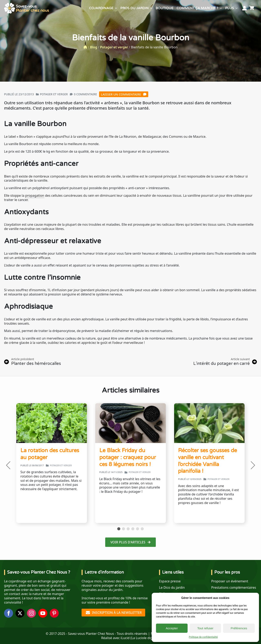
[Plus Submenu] (237, 8)
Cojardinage (101, 8)
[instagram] (31, 613)
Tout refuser (205, 628)
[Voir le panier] (252, 8)
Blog (93, 47)
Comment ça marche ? (197, 8)
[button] (8, 465)
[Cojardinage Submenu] (116, 8)
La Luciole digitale (145, 638)
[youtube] (43, 613)
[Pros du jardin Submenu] (151, 8)
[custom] (54, 613)
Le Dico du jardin (172, 588)
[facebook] (9, 613)
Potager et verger (114, 47)
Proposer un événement (230, 581)
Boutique (164, 8)
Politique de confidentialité (203, 637)
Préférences (239, 628)
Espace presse (170, 581)
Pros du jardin (134, 8)
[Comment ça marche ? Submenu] (221, 8)
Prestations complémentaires (234, 588)
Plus (229, 8)
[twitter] (20, 613)
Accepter (172, 628)
